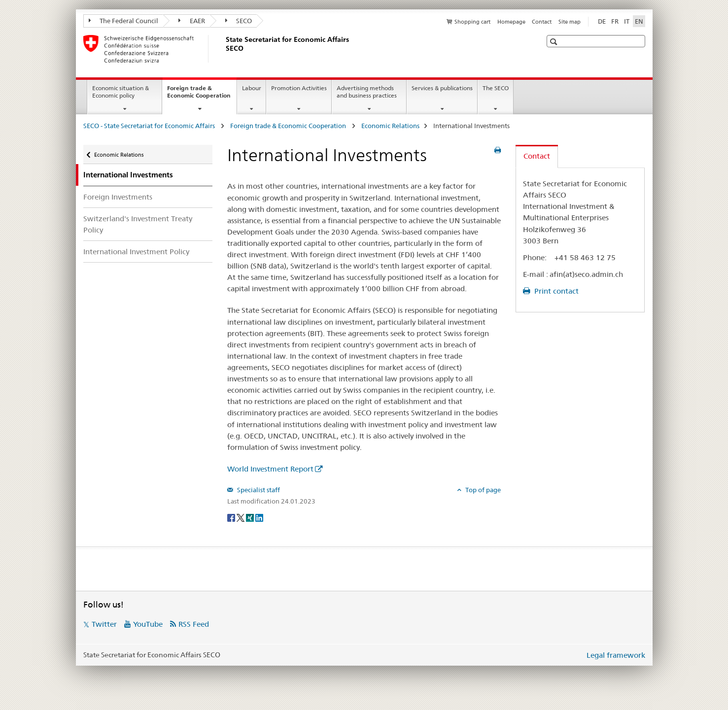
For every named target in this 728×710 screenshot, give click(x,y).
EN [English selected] (639, 21)
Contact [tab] (537, 156)
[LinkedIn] (259, 517)
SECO (239, 21)
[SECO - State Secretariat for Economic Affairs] (224, 49)
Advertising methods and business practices (367, 92)
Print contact (555, 291)
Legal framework (616, 655)
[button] (555, 42)
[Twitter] (241, 517)
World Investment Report (270, 469)
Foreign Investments (118, 197)
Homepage (511, 22)
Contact (542, 22)
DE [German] (602, 21)
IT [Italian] (627, 21)
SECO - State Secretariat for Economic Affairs (150, 126)
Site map (570, 22)
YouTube (148, 624)
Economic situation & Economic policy (121, 92)
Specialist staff (258, 490)
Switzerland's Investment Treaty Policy (138, 224)
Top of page (482, 490)
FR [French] (615, 21)
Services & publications (442, 88)
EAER (192, 21)
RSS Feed (194, 624)
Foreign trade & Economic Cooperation (202, 95)
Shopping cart (472, 22)
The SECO (496, 88)
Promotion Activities (299, 88)
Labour (252, 88)
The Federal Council (124, 21)
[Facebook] (232, 517)
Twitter (104, 624)
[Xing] (251, 517)
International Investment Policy (136, 252)
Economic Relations (390, 126)
